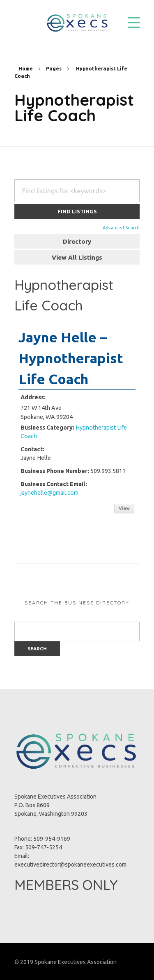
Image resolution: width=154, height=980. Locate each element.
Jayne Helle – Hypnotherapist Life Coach (71, 358)
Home (26, 69)
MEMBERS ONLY (66, 885)
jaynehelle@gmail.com (49, 493)
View (124, 508)
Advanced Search (121, 228)
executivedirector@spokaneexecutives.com (70, 865)
